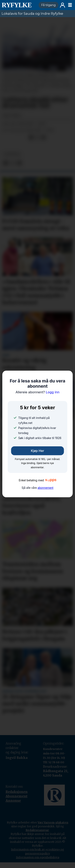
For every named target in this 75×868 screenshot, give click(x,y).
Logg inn (62, 5)
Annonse (13, 801)
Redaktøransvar (37, 830)
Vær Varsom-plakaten (53, 822)
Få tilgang (48, 5)
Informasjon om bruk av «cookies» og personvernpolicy (37, 851)
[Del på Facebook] (31, 137)
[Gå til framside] (18, 5)
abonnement (45, 488)
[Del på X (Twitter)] (37, 137)
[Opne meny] (70, 5)
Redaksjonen (17, 792)
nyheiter (12, 154)
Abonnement (16, 796)
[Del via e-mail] (43, 137)
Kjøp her (37, 451)
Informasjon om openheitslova (38, 857)
